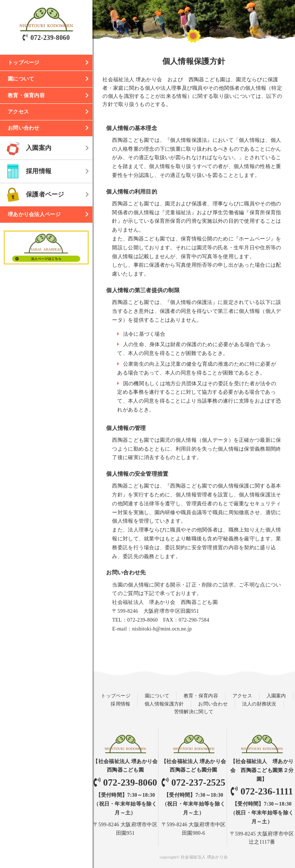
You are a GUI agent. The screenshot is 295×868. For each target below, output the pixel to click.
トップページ (24, 63)
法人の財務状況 (259, 704)
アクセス (18, 112)
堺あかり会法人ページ (34, 214)
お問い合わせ (24, 128)
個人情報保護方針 (164, 704)
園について (21, 79)
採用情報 (39, 171)
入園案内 (39, 148)
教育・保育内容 (26, 95)
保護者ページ (45, 194)
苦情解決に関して (194, 712)
